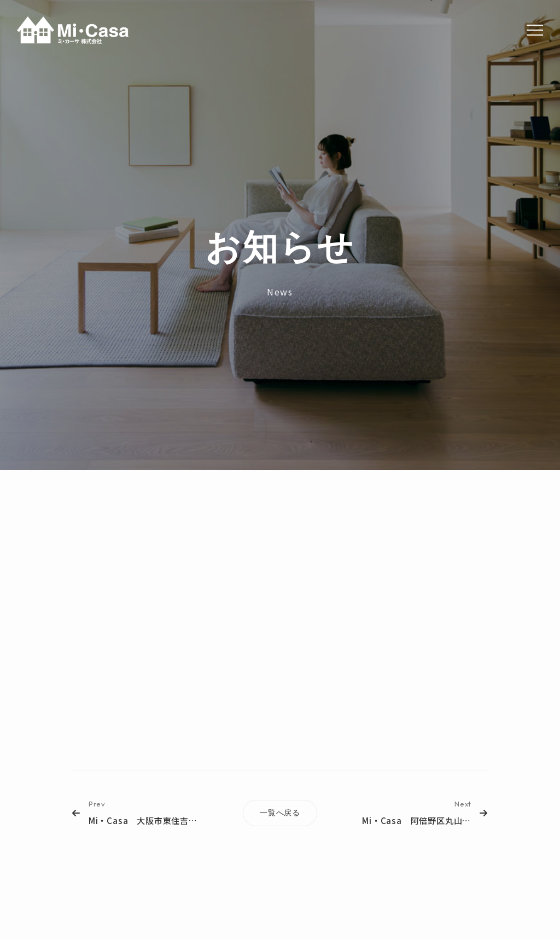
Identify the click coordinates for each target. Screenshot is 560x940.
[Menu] (535, 30)
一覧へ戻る (280, 813)
